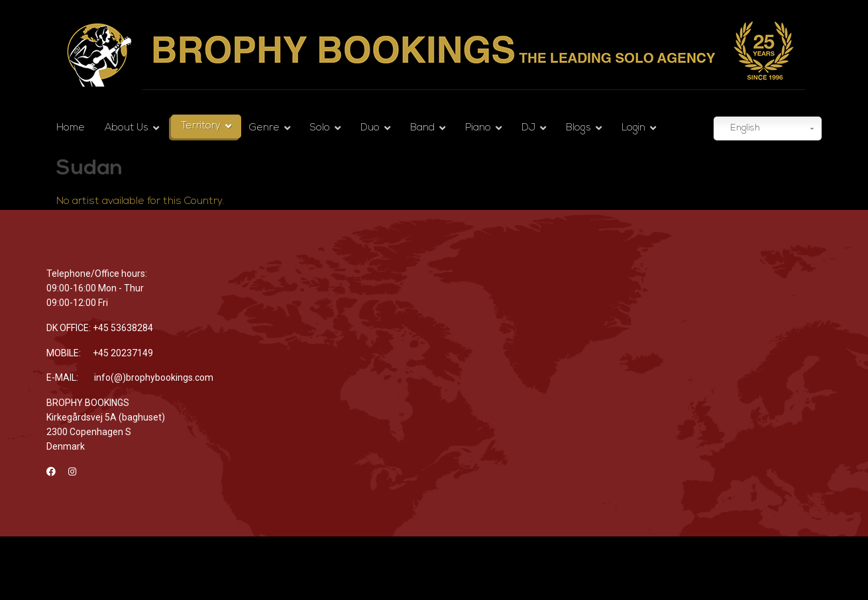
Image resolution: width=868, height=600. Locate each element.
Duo (370, 128)
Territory (201, 126)
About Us (127, 128)
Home (71, 128)
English (738, 129)
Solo (320, 128)
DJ (528, 128)
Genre (264, 128)
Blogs (578, 128)
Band (422, 128)
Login (633, 128)
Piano (478, 128)
